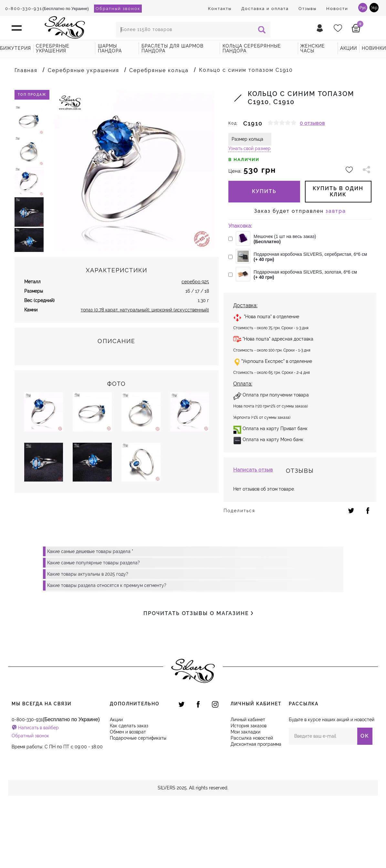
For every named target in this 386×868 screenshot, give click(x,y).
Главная (26, 70)
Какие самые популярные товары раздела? (94, 563)
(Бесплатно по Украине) (47, 9)
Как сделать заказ (129, 726)
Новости (337, 9)
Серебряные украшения (53, 48)
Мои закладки (245, 732)
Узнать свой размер (250, 148)
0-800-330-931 (24, 9)
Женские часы (313, 48)
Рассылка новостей (252, 738)
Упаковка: (240, 226)
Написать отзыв (253, 470)
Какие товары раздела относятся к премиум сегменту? (107, 585)
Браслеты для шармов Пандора (172, 48)
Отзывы (308, 9)
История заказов (249, 726)
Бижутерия (16, 48)
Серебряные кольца (159, 70)
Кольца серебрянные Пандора (252, 48)
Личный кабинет (248, 720)
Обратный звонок (118, 9)
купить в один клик (338, 191)
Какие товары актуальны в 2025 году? (88, 574)
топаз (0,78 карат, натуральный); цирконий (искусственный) (145, 310)
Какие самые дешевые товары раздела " (90, 551)
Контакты (220, 9)
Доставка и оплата (265, 9)
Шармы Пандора (110, 48)
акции (349, 48)
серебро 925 (195, 282)
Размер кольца (247, 139)
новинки (374, 48)
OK (365, 736)
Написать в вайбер (38, 728)
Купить (264, 191)
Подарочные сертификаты (138, 738)
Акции (116, 720)
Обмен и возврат (128, 732)
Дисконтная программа (256, 744)
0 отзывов (312, 123)
